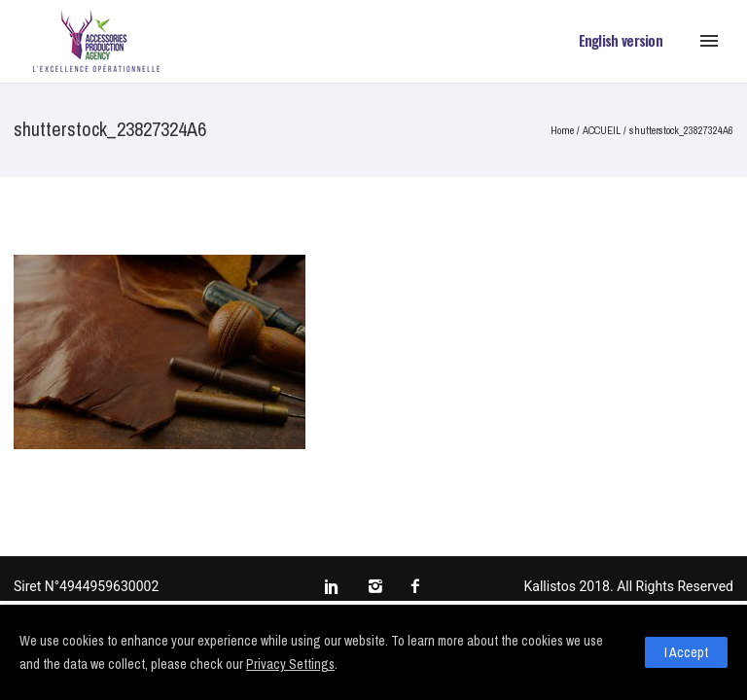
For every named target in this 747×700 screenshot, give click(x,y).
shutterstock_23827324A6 (681, 130)
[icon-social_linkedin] (337, 587)
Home (562, 130)
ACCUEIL (602, 130)
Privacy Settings (290, 664)
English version (621, 40)
